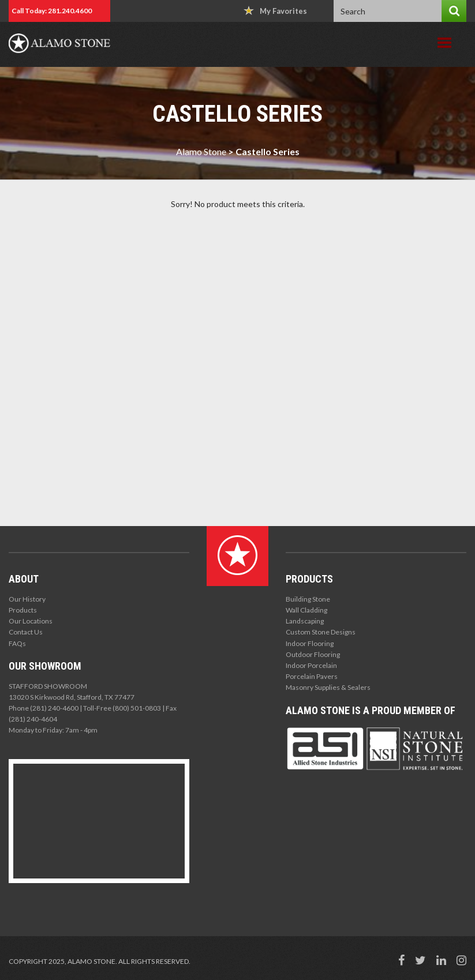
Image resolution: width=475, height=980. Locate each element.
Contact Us (26, 632)
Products (23, 610)
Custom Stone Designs (321, 632)
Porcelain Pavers (312, 676)
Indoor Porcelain (311, 665)
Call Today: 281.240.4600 (52, 11)
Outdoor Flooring (313, 654)
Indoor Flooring (310, 643)
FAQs (17, 643)
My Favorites (275, 11)
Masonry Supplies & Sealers (328, 687)
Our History (27, 599)
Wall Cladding (306, 610)
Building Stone (308, 599)
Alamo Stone (201, 151)
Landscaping (305, 621)
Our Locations (31, 621)
